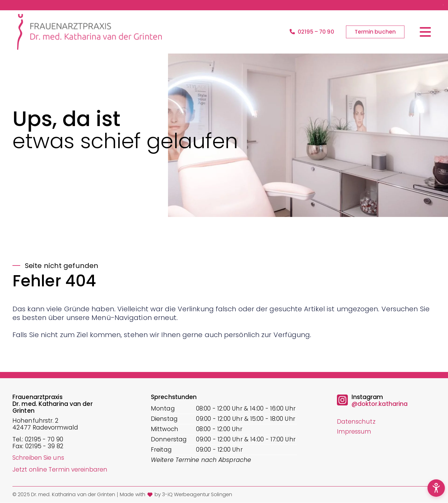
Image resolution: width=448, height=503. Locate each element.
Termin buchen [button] (375, 32)
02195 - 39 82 (44, 446)
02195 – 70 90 (312, 32)
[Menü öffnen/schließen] (425, 32)
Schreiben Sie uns (38, 458)
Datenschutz (356, 422)
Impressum (354, 432)
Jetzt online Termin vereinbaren (60, 470)
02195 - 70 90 (44, 440)
